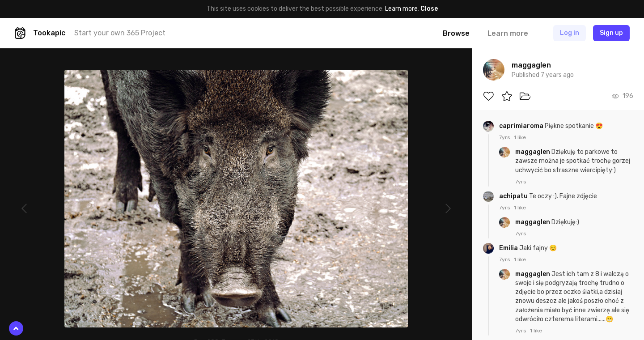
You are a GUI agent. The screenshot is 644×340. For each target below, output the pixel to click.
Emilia (509, 248)
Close (429, 9)
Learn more (401, 9)
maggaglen (533, 152)
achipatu (514, 196)
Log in (570, 33)
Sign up (611, 33)
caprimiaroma (522, 126)
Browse (456, 33)
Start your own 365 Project (120, 33)
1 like (520, 137)
